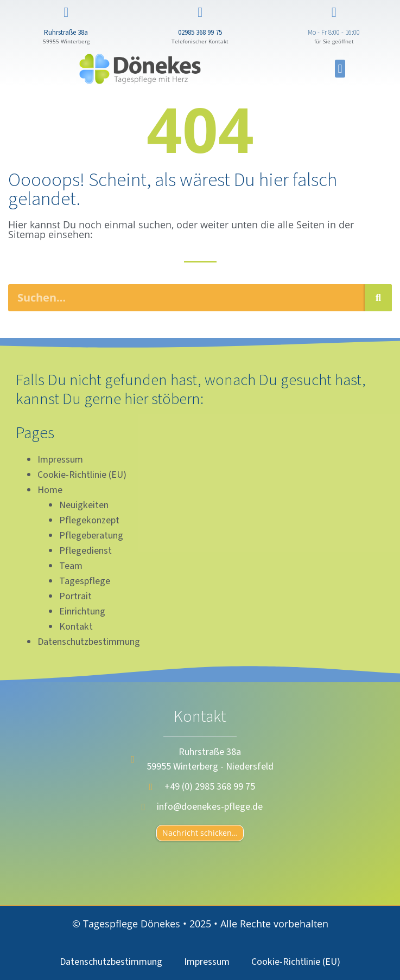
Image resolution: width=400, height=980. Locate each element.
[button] (340, 69)
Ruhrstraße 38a (66, 33)
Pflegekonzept (89, 520)
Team (71, 566)
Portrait (75, 596)
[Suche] (378, 298)
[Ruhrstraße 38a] (66, 12)
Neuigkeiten (84, 505)
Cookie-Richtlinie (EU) (82, 475)
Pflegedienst (85, 551)
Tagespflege (85, 581)
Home (50, 490)
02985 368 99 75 (200, 33)
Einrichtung (82, 611)
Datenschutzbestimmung (89, 642)
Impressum (60, 460)
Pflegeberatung (91, 536)
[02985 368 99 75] (200, 12)
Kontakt (76, 627)
